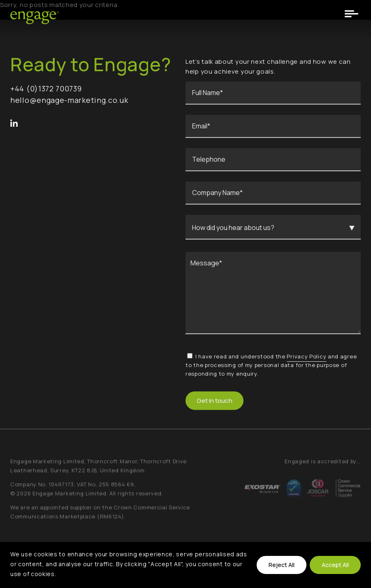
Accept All (335, 565)
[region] (185, 565)
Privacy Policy (306, 358)
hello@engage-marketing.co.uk (69, 102)
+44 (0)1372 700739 (46, 90)
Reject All (282, 565)
